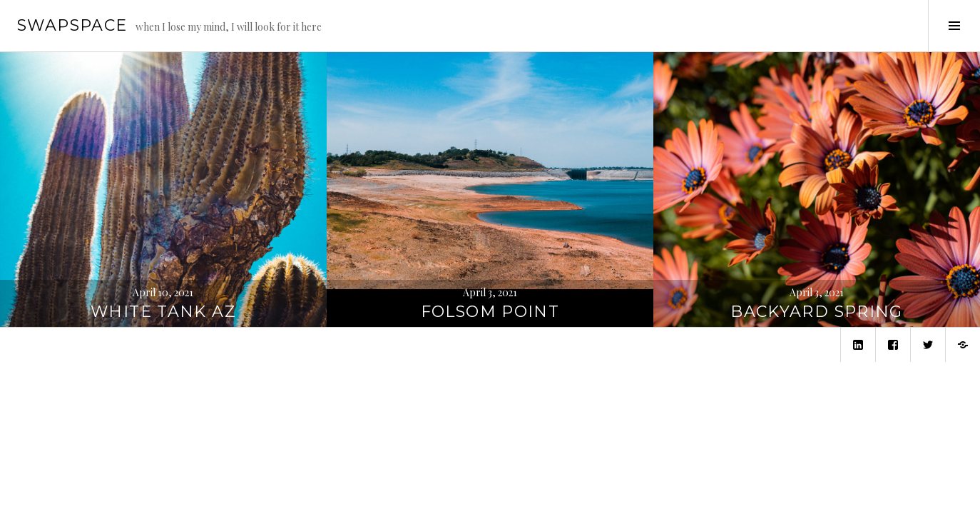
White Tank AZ (163, 312)
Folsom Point (490, 312)
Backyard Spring (817, 312)
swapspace (72, 25)
